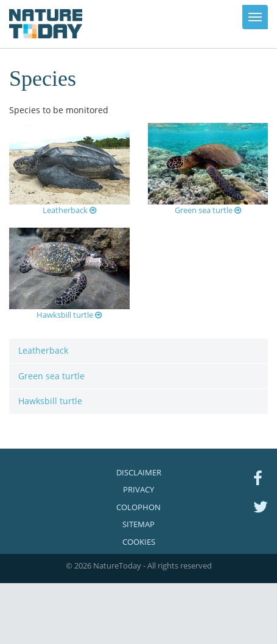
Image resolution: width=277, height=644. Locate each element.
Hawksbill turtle (69, 315)
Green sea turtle (208, 210)
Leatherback (69, 210)
